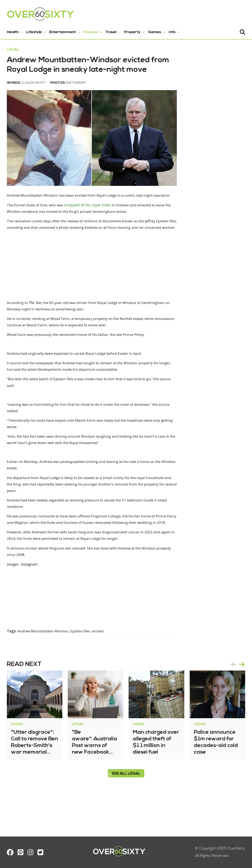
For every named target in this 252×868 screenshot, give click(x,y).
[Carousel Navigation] (236, 701)
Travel (112, 31)
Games (156, 31)
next (240, 701)
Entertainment (64, 31)
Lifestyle (35, 31)
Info (174, 31)
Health (14, 31)
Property (134, 31)
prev (232, 701)
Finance (92, 31)
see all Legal (126, 810)
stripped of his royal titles (95, 223)
